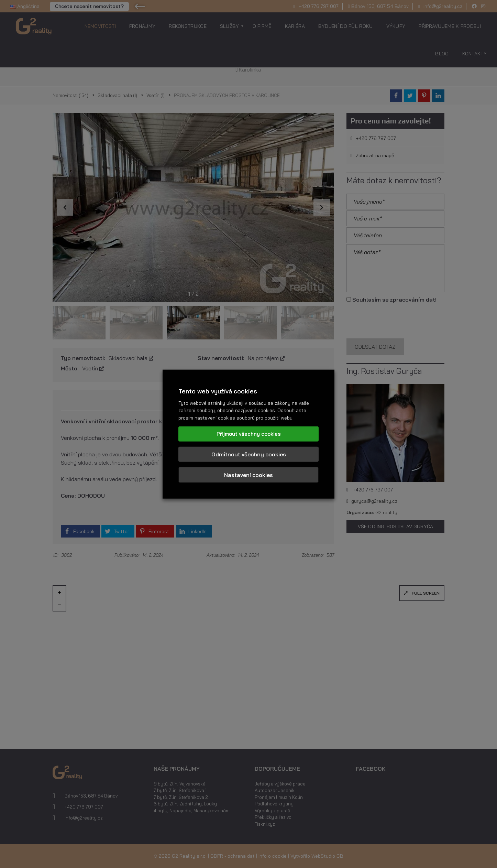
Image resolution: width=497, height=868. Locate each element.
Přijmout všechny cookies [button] (249, 433)
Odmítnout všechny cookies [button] (249, 454)
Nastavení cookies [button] (248, 475)
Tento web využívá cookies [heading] (218, 391)
